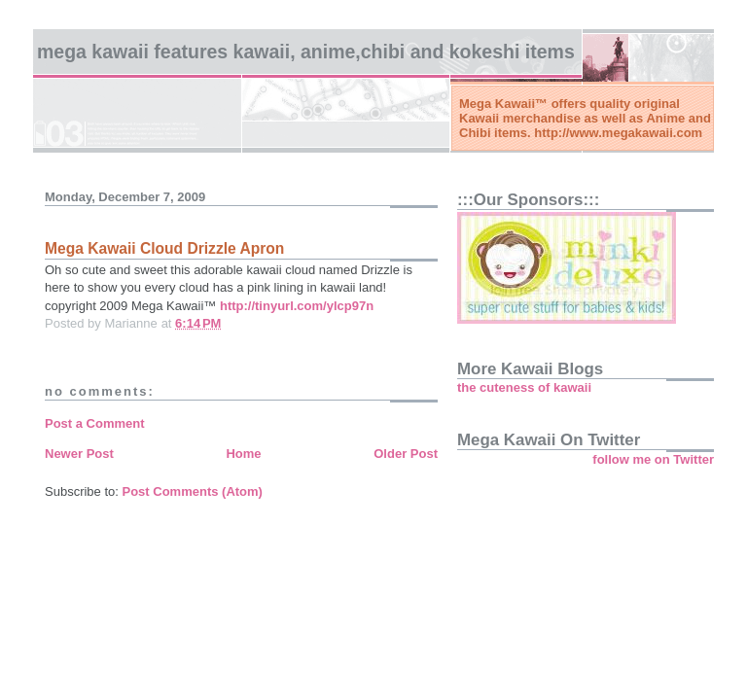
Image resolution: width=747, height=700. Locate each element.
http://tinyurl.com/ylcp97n (297, 306)
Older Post (406, 454)
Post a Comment (95, 423)
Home (243, 454)
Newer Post (79, 454)
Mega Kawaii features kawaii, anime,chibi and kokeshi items (306, 52)
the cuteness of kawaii (524, 387)
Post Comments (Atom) (193, 491)
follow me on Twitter (653, 459)
